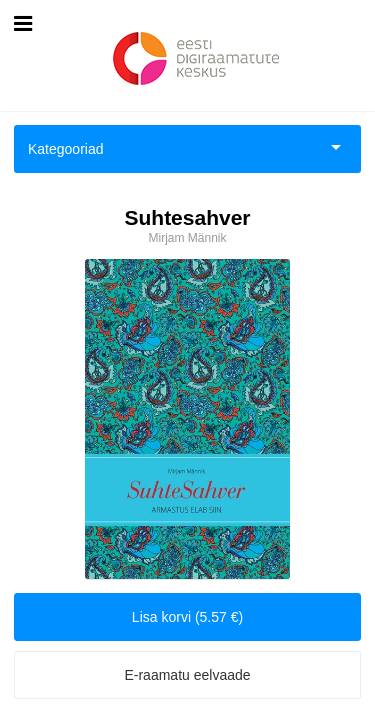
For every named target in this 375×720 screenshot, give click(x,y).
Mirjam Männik (187, 238)
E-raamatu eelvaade (187, 675)
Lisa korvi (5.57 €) (187, 617)
